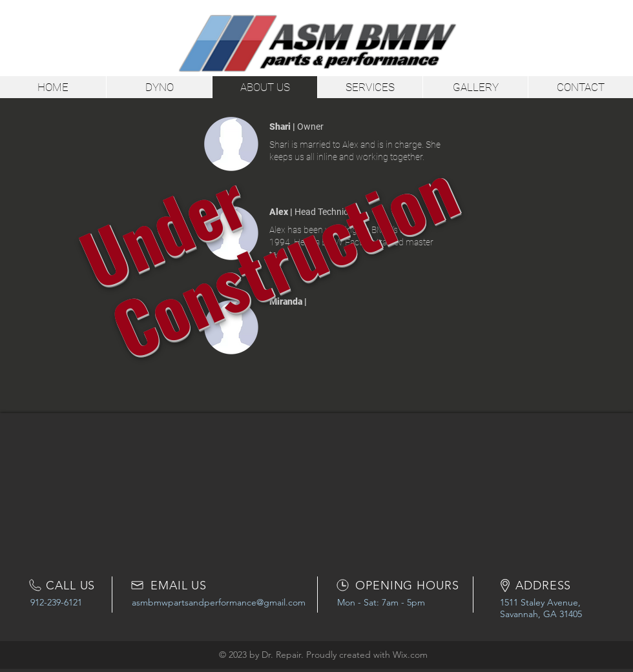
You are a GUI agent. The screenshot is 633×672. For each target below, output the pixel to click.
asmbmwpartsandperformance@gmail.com (219, 602)
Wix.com (410, 655)
